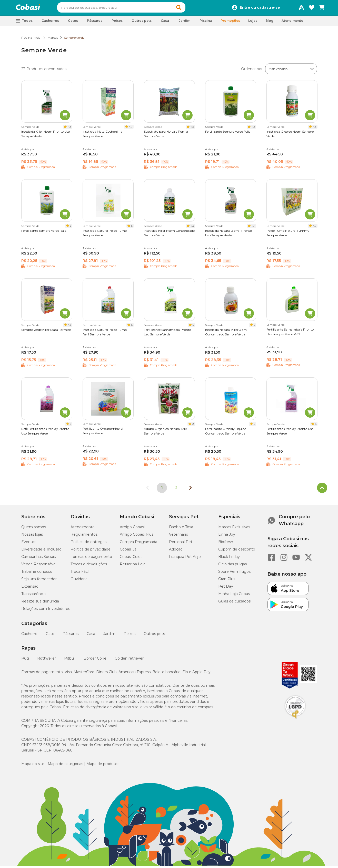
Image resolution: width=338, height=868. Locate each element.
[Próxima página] (191, 490)
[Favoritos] (312, 9)
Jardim (109, 636)
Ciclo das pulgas (232, 566)
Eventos (29, 544)
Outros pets (154, 636)
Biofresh (226, 544)
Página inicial (31, 40)
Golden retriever (129, 661)
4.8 (69, 129)
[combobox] (131, 9)
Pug (25, 661)
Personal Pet (181, 544)
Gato (50, 636)
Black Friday (229, 559)
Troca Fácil (80, 574)
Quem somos (34, 529)
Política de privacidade (91, 552)
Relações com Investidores (46, 611)
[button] (188, 9)
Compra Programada (138, 544)
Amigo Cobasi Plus (137, 537)
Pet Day (226, 589)
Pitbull (70, 661)
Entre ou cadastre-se (260, 9)
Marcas (53, 40)
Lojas (253, 23)
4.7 (131, 129)
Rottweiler (47, 661)
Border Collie (95, 661)
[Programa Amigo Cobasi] (301, 9)
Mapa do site (33, 766)
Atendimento (292, 23)
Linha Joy (227, 537)
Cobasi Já (128, 552)
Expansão (30, 589)
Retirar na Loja (133, 566)
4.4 (253, 228)
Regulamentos (84, 537)
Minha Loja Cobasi (234, 596)
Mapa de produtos (103, 766)
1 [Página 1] (162, 490)
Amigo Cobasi (132, 529)
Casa (91, 636)
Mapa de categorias (65, 766)
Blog (269, 23)
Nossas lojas (32, 537)
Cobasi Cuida (131, 559)
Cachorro (29, 636)
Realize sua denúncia (40, 604)
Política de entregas (88, 544)
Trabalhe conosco (37, 574)
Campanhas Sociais (38, 559)
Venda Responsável (39, 566)
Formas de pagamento (91, 559)
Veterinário (179, 537)
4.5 (192, 129)
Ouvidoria (79, 581)
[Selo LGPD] (295, 721)
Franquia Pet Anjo (185, 559)
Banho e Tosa (181, 529)
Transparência (33, 596)
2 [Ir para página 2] (176, 490)
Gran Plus (227, 581)
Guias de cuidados (234, 604)
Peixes (130, 636)
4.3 (192, 228)
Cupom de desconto (237, 552)
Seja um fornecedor (39, 581)
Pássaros (71, 636)
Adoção (176, 552)
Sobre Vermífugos (234, 574)
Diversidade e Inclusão (41, 552)
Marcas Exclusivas (234, 529)
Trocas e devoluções (89, 566)
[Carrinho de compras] (322, 9)
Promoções (230, 23)
